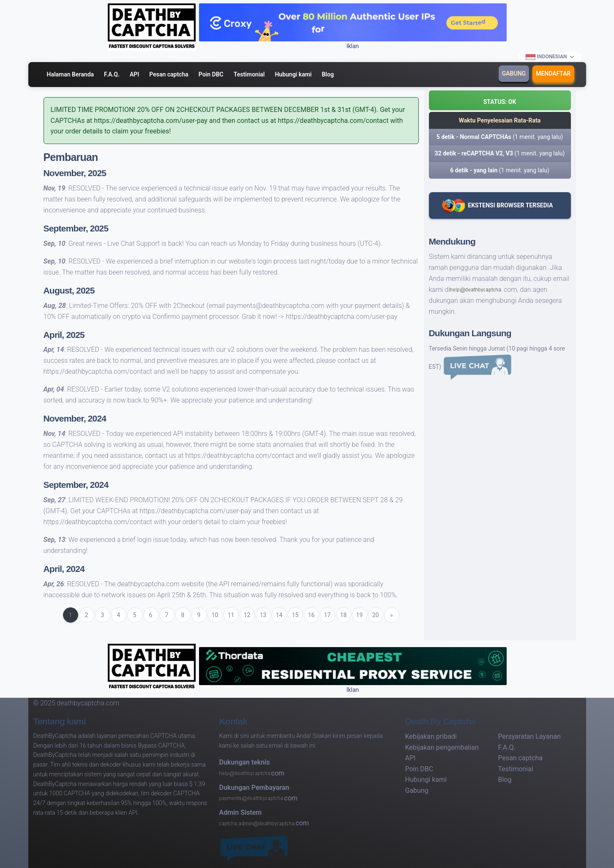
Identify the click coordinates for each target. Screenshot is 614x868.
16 (311, 615)
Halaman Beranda (71, 74)
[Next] (392, 615)
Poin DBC (211, 74)
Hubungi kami (293, 74)
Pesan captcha (169, 74)
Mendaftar (553, 73)
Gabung (514, 73)
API (134, 74)
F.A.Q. (112, 74)
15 (295, 615)
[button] (500, 100)
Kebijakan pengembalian (442, 747)
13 (263, 615)
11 (231, 615)
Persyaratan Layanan (530, 736)
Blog (327, 74)
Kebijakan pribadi (431, 736)
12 (247, 615)
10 (215, 615)
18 (344, 615)
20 (376, 615)
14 (279, 615)
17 (327, 615)
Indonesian (546, 57)
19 (360, 615)
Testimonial (249, 74)
